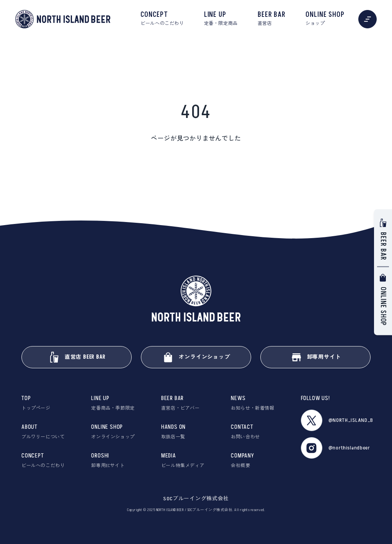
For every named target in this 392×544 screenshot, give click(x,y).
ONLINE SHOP (325, 19)
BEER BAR (272, 19)
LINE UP (221, 19)
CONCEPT (162, 19)
